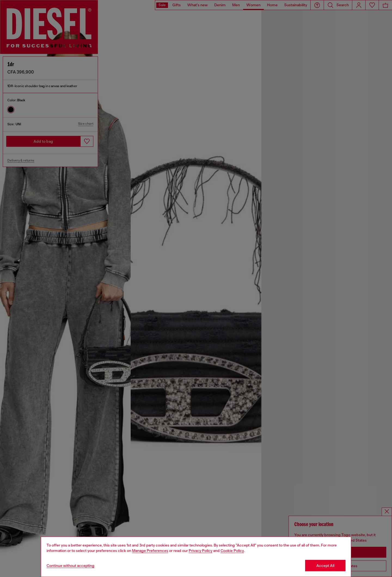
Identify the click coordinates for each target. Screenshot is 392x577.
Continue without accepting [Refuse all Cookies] (71, 566)
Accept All (325, 566)
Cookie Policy (232, 551)
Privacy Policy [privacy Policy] (200, 551)
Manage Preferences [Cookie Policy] (150, 551)
